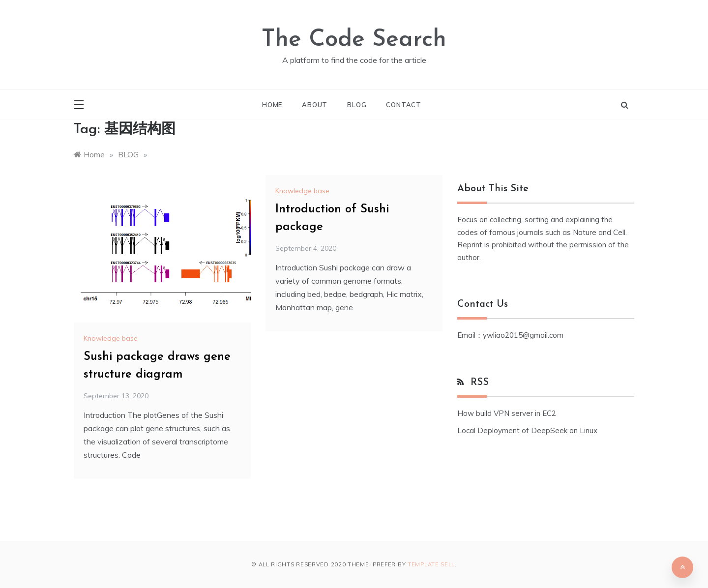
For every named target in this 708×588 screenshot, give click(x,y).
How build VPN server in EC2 (507, 413)
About (315, 105)
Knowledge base (111, 338)
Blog (357, 105)
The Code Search (354, 40)
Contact (404, 105)
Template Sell (431, 564)
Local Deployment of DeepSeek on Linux (527, 430)
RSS (480, 382)
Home (272, 105)
